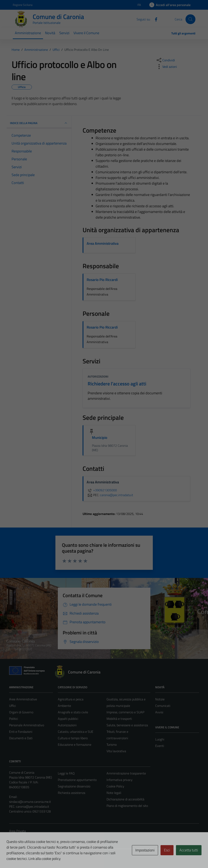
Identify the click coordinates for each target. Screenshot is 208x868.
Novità (50, 33)
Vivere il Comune (86, 33)
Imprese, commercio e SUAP (125, 712)
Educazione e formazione (75, 745)
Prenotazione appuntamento (77, 780)
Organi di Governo (21, 712)
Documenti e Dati (21, 738)
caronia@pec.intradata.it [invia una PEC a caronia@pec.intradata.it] (117, 495)
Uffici (12, 706)
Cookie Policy (115, 786)
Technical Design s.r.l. (37, 856)
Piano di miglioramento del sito (127, 806)
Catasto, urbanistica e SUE (76, 732)
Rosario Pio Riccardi (102, 280)
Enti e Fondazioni (21, 732)
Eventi (160, 746)
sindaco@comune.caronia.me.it (30, 802)
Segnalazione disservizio (74, 786)
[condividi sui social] (165, 60)
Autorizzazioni (98, 376)
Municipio (100, 438)
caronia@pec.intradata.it (33, 806)
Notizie (160, 699)
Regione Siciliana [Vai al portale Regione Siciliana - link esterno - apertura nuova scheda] (23, 5)
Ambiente (64, 706)
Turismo (112, 745)
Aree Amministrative (23, 699)
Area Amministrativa (103, 243)
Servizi (64, 33)
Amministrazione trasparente (126, 773)
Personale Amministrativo (27, 725)
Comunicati (163, 706)
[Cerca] (190, 19)
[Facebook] (154, 19)
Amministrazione (28, 33)
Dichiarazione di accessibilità (125, 799)
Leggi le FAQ (66, 773)
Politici (13, 719)
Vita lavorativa (116, 751)
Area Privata (17, 831)
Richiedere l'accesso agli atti (117, 384)
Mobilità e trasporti (119, 719)
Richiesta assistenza (72, 793)
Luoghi (160, 739)
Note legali (114, 793)
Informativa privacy (120, 780)
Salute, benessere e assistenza (127, 725)
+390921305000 (102, 490)
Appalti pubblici (68, 719)
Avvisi (159, 712)
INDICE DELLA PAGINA (39, 123)
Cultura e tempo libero (73, 738)
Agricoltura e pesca (71, 699)
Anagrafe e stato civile (73, 712)
